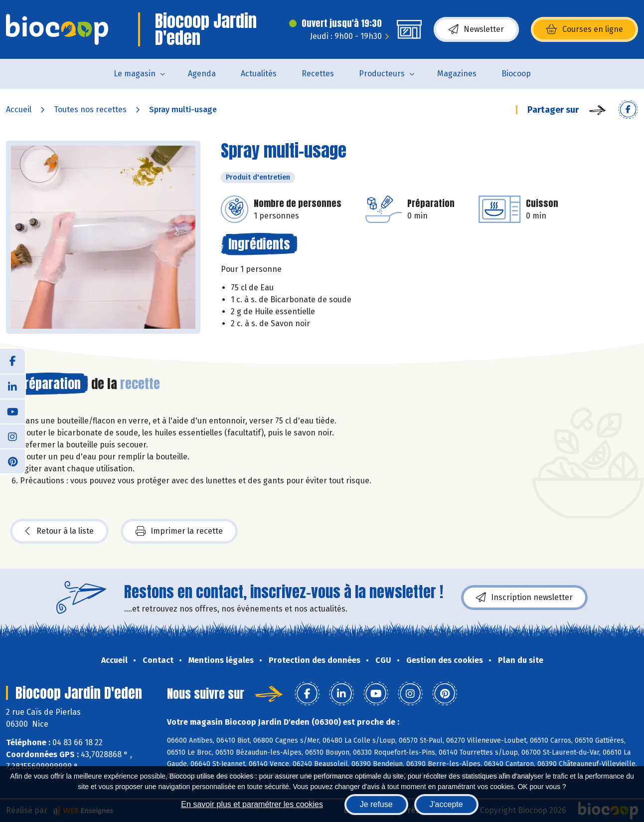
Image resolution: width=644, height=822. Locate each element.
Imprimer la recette (179, 531)
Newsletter (476, 29)
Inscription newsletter (524, 598)
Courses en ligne (584, 29)
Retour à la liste (59, 531)
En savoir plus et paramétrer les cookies (252, 804)
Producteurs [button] (382, 74)
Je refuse (376, 804)
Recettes (318, 74)
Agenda (202, 74)
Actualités (259, 74)
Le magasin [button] (135, 74)
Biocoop (516, 74)
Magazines (457, 74)
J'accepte (446, 804)
